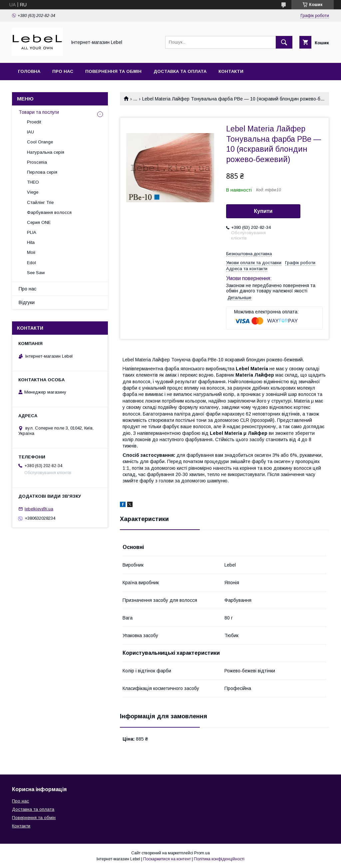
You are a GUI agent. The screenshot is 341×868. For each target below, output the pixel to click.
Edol (31, 263)
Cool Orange (40, 142)
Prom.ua (202, 853)
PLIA (32, 232)
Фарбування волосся (49, 212)
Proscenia (37, 162)
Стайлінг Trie (40, 202)
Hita (31, 242)
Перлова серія (42, 172)
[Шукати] (284, 42)
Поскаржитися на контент (167, 859)
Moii (31, 252)
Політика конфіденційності (219, 859)
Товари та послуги (39, 112)
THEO (33, 182)
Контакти (231, 71)
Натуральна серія (46, 152)
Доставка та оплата (180, 71)
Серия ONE (39, 222)
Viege (33, 192)
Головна (29, 71)
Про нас (63, 71)
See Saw (36, 273)
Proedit (34, 122)
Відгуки (27, 302)
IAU (30, 132)
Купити (263, 211)
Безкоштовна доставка (249, 254)
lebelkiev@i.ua (39, 509)
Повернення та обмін (113, 71)
